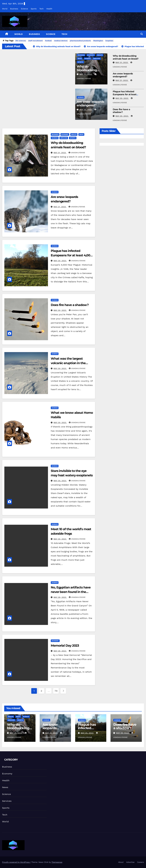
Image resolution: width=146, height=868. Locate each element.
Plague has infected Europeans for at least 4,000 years (125, 94)
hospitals (109, 41)
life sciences (21, 41)
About (121, 862)
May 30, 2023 (122, 98)
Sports (34, 9)
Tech (41, 9)
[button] (142, 34)
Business (14, 9)
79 (56, 691)
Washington (98, 41)
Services (97, 58)
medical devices (61, 41)
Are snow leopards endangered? (90, 104)
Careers (141, 862)
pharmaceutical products (80, 41)
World (5, 9)
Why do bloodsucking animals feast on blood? (126, 57)
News (80, 58)
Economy (91, 55)
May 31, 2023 (86, 74)
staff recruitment (35, 41)
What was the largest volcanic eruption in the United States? (68, 363)
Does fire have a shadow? (121, 111)
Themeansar (57, 862)
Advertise (130, 862)
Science (24, 9)
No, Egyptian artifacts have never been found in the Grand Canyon (71, 592)
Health (49, 9)
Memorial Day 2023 (65, 646)
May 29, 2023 (60, 597)
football (48, 41)
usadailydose (77, 153)
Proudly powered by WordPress (16, 862)
